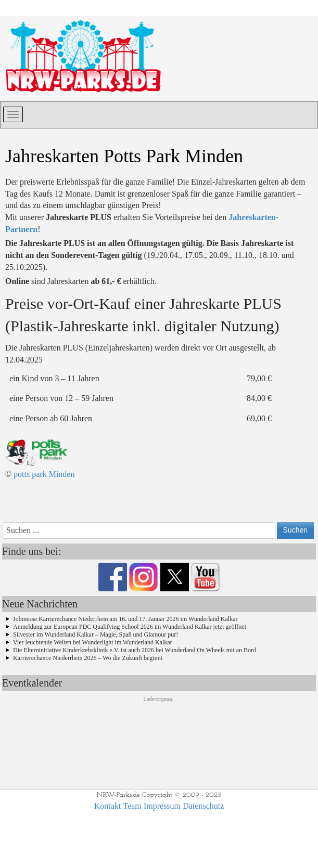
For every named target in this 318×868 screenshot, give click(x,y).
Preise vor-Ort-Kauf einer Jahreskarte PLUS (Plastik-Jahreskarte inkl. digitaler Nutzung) (143, 315)
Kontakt (108, 806)
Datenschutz (203, 806)
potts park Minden (44, 474)
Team (132, 806)
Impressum (162, 806)
